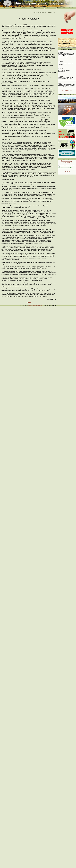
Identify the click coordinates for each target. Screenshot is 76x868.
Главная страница (67, 161)
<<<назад (67, 172)
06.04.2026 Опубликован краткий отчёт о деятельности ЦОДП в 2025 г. (65, 77)
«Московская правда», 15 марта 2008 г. (45, 13)
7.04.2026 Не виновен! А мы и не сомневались (64, 70)
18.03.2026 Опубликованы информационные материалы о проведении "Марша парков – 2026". (67, 85)
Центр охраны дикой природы (36, 306)
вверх (29, 302)
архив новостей (67, 91)
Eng (5, 8)
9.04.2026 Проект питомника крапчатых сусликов (65, 63)
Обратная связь (67, 162)
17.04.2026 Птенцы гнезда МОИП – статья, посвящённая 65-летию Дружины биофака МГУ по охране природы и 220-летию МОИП (67, 55)
